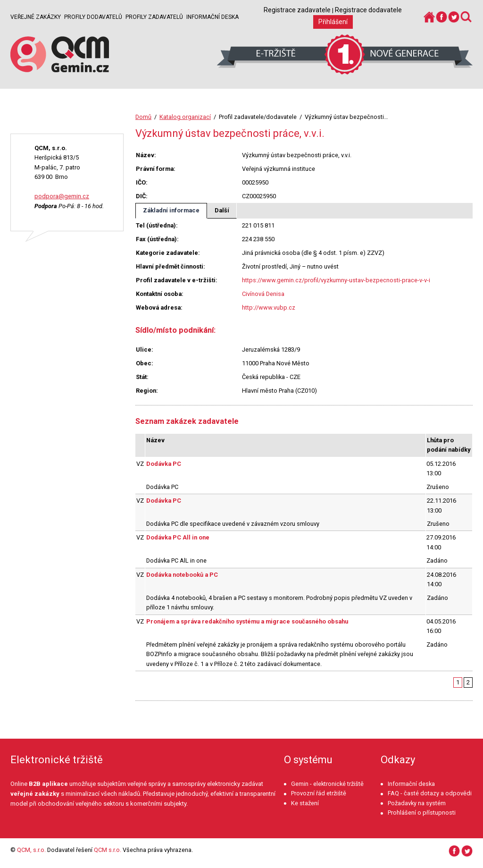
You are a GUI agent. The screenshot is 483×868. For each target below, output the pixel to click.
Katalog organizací (185, 117)
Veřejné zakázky (36, 17)
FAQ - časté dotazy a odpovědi (430, 793)
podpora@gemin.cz (62, 196)
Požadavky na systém (417, 803)
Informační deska (212, 17)
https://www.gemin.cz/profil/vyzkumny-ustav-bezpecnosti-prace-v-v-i (336, 280)
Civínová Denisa (263, 294)
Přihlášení (333, 22)
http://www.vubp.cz (269, 308)
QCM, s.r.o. (31, 850)
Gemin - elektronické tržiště (327, 784)
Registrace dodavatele (368, 10)
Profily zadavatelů (154, 17)
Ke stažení (305, 803)
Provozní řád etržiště (319, 793)
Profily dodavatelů (93, 17)
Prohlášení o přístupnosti (422, 813)
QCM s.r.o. (108, 850)
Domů (143, 117)
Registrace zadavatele (297, 10)
